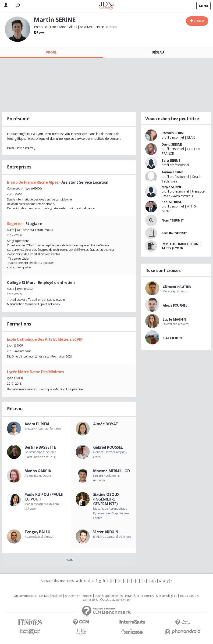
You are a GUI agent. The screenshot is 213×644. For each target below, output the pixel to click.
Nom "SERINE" (173, 220)
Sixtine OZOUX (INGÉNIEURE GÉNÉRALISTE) (106, 499)
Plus (69, 560)
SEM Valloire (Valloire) (176, 324)
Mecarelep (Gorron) (175, 291)
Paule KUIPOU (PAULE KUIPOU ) (44, 497)
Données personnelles (109, 596)
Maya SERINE (172, 187)
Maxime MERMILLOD (112, 471)
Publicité (57, 596)
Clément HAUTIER (177, 287)
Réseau (158, 52)
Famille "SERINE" (174, 233)
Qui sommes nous (25, 596)
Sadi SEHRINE (172, 202)
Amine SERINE (172, 172)
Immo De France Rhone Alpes (33, 182)
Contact (44, 596)
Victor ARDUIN (106, 532)
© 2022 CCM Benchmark (115, 600)
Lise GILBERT (173, 338)
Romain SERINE (173, 133)
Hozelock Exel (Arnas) (39, 537)
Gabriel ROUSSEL (108, 447)
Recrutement (72, 596)
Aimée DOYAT (106, 424)
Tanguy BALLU (37, 532)
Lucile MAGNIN (174, 319)
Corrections (90, 600)
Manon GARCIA (38, 471)
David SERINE (172, 144)
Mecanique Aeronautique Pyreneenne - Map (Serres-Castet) (111, 513)
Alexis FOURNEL (175, 305)
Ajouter (200, 21)
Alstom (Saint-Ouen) (38, 476)
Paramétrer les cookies (139, 596)
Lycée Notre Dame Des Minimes (35, 372)
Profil (51, 52)
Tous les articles (189, 596)
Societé (87, 596)
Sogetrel (15, 224)
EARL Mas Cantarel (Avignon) (112, 537)
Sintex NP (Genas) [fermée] (43, 429)
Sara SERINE (171, 160)
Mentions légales (167, 596)
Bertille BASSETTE (40, 447)
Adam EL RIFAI (37, 424)
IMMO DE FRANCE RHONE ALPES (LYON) (181, 246)
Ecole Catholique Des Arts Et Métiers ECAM (45, 339)
